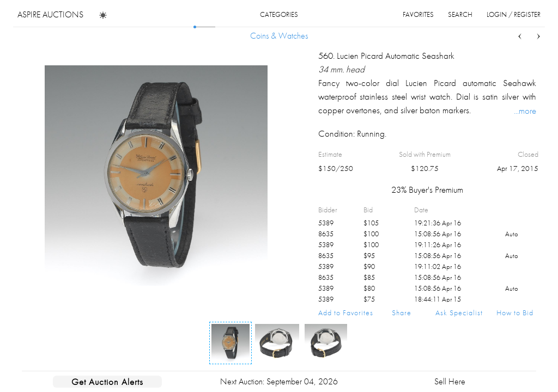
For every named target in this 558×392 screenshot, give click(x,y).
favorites (418, 14)
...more (525, 111)
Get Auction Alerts (107, 382)
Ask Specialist (459, 313)
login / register (514, 14)
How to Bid (515, 313)
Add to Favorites (346, 313)
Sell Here (450, 381)
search (460, 14)
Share (402, 313)
